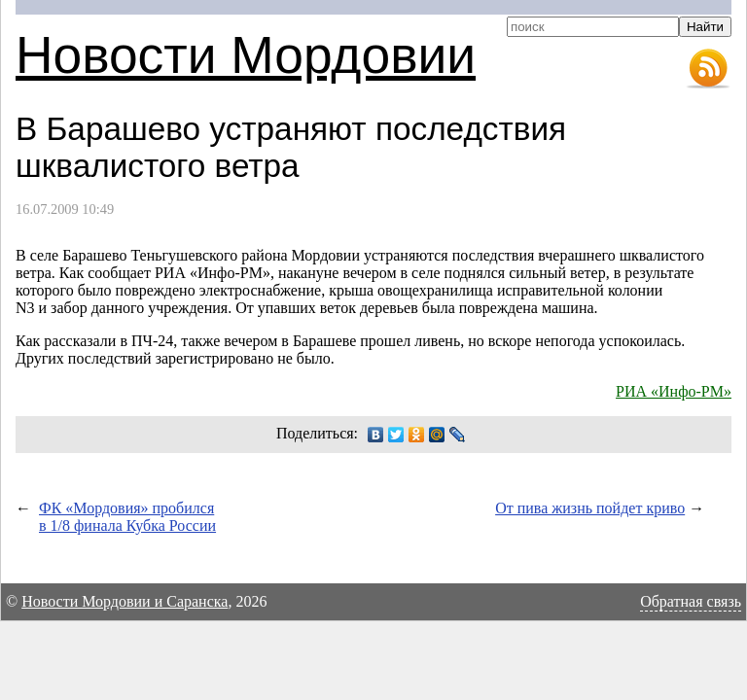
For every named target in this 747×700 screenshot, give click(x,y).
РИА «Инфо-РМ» (674, 391)
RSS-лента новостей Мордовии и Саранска (708, 69)
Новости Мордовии (246, 55)
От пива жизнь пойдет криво (590, 508)
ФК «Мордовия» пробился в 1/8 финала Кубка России (127, 517)
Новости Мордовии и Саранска (124, 601)
